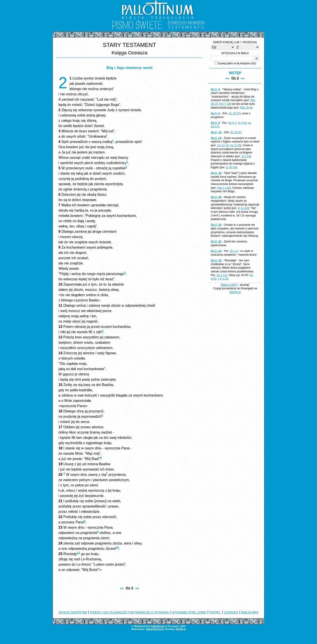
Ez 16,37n (235, 113)
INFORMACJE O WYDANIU (149, 612)
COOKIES (231, 612)
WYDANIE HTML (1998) (189, 612)
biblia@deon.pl (155, 629)
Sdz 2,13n (224, 188)
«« (122, 588)
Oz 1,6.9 (222, 275)
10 (117, 547)
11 (78, 553)
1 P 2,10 (223, 279)
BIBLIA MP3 (250, 612)
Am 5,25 (235, 145)
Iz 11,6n (243, 208)
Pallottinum (158, 626)
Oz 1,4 (234, 251)
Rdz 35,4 (246, 108)
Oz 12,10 (223, 145)
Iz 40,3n (231, 167)
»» (137, 588)
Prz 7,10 (225, 104)
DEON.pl (235, 292)
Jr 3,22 (242, 123)
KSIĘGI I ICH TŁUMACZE (108, 612)
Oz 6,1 (232, 123)
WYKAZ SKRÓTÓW (73, 612)
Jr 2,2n (246, 156)
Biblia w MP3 (229, 285)
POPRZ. (215, 612)
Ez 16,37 (236, 132)
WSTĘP (235, 73)
